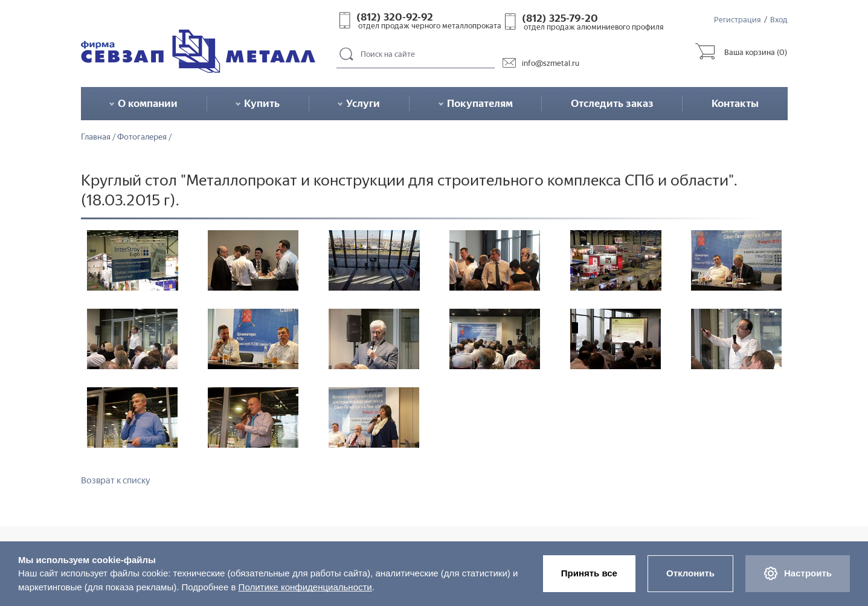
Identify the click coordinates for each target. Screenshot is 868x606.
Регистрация (738, 20)
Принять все (589, 573)
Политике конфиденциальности (305, 587)
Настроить (798, 573)
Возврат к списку (116, 480)
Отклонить (690, 573)
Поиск (347, 55)
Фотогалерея (142, 137)
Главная (96, 137)
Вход (779, 20)
